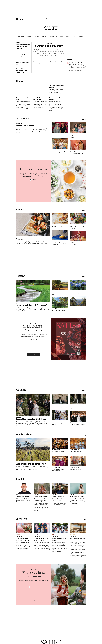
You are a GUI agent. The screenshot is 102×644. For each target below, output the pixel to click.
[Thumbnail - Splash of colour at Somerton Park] (40, 141)
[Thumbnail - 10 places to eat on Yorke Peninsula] (60, 491)
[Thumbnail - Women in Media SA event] (33, 182)
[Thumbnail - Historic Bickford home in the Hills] (57, 142)
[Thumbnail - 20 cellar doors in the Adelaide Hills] (78, 491)
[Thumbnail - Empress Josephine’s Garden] (78, 190)
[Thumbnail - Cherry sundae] (78, 283)
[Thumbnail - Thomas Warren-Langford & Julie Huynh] (33, 454)
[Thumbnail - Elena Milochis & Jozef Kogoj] (60, 446)
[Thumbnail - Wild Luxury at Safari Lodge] (78, 585)
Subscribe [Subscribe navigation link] (81, 37)
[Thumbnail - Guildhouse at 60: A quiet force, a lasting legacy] (42, 581)
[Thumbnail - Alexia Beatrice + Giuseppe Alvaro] (78, 464)
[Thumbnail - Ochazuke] (33, 274)
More (84, 162)
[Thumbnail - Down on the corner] (78, 508)
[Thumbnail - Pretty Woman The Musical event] (78, 67)
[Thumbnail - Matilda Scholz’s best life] (23, 82)
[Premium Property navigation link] (79, 19)
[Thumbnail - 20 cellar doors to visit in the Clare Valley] (33, 499)
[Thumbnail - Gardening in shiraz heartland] (60, 332)
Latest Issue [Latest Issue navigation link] (36, 37)
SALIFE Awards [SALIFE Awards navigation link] (21, 37)
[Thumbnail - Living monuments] (78, 348)
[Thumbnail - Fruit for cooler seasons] (60, 349)
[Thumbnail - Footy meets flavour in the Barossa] (60, 582)
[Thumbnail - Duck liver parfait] (60, 265)
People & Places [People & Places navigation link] (53, 37)
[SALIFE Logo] (51, 28)
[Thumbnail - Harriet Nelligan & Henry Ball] (78, 446)
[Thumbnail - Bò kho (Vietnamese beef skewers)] (78, 266)
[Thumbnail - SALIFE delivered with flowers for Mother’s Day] (24, 581)
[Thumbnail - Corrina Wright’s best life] (42, 542)
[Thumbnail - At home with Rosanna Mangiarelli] (40, 88)
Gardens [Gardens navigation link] (29, 37)
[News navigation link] (37, 19)
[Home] (23, 19)
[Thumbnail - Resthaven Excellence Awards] (78, 173)
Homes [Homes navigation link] (75, 37)
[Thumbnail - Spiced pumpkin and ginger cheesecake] (60, 282)
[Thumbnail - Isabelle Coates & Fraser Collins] (23, 69)
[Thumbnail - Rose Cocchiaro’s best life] (78, 538)
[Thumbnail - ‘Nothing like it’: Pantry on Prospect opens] (60, 508)
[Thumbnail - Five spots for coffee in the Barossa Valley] (57, 88)
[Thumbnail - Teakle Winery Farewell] (60, 189)
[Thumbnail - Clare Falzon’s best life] (60, 539)
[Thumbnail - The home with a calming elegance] (40, 117)
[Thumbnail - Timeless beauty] (78, 332)
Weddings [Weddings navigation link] (68, 37)
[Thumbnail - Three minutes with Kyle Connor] (23, 90)
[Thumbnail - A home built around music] (23, 141)
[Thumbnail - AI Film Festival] (60, 173)
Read (34, 242)
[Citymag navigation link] (51, 19)
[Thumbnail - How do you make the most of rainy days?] (33, 340)
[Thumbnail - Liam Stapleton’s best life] (24, 537)
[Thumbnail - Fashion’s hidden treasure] (48, 60)
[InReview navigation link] (65, 19)
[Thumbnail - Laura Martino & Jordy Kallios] (60, 462)
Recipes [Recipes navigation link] (62, 37)
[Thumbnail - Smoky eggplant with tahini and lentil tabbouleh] (23, 50)
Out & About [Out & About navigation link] (44, 37)
